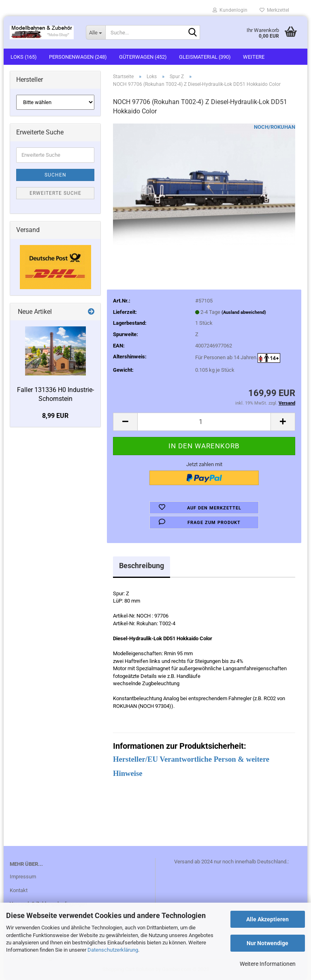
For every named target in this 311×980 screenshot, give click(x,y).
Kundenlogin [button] (230, 10)
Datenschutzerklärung (113, 950)
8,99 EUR (55, 416)
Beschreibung (142, 566)
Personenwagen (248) (78, 57)
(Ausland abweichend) (244, 312)
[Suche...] (96, 32)
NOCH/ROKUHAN (275, 127)
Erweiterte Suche (55, 193)
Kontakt (19, 890)
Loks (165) (24, 57)
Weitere (254, 57)
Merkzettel (274, 10)
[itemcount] (204, 422)
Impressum (23, 877)
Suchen (55, 175)
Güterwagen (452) (143, 57)
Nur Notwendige (267, 943)
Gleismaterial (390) (205, 57)
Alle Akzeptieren (267, 919)
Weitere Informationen (268, 964)
